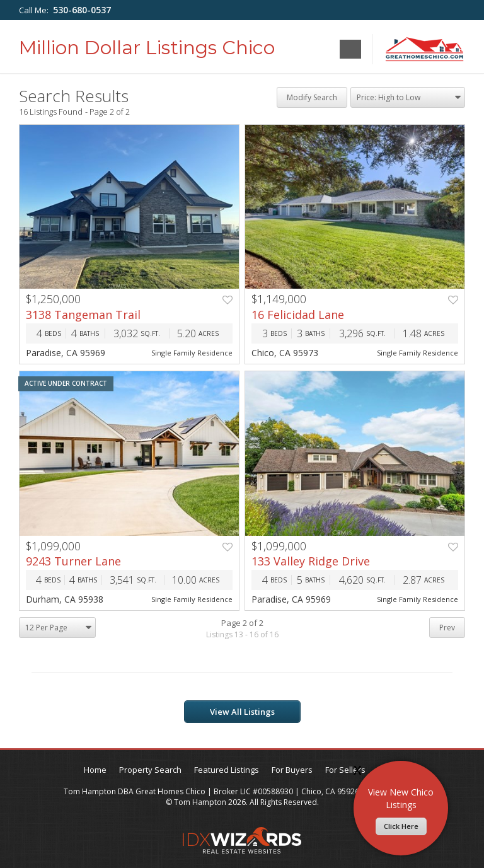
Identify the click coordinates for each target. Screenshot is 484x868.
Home (95, 770)
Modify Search (312, 97)
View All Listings (242, 712)
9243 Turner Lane (73, 561)
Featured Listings (227, 770)
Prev (447, 628)
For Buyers (292, 770)
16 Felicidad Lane (298, 315)
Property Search (150, 770)
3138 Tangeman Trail (83, 315)
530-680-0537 (82, 10)
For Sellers (345, 770)
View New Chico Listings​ (401, 811)
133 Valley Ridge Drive (311, 561)
